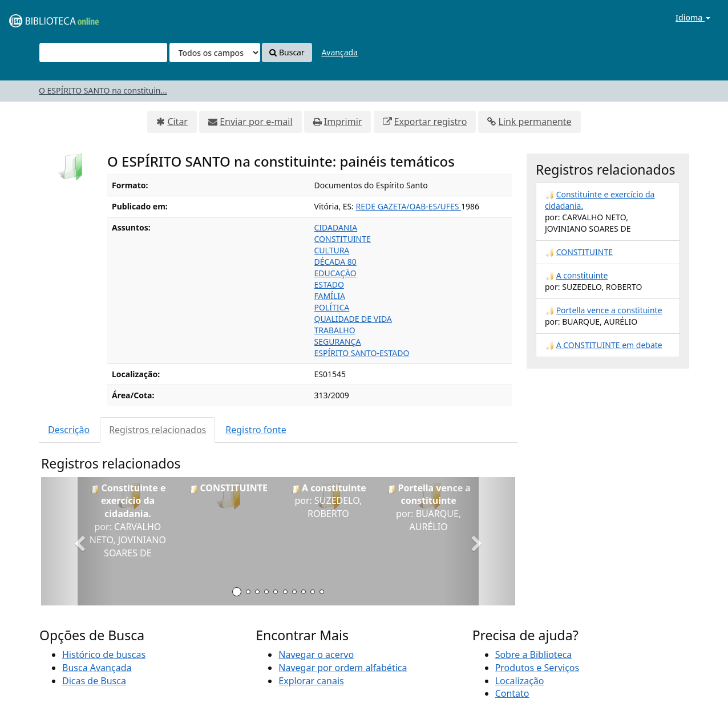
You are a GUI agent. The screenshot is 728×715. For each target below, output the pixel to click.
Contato (512, 693)
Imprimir (343, 122)
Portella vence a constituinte (609, 310)
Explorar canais (311, 681)
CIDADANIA (336, 227)
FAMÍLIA (330, 296)
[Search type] (215, 52)
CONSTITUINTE (343, 239)
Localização (520, 681)
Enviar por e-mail (256, 122)
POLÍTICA (332, 307)
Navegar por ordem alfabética (343, 668)
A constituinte (582, 275)
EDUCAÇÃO (335, 273)
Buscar (287, 52)
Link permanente (535, 122)
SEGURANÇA (338, 342)
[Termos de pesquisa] (103, 52)
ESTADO (329, 284)
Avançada (339, 52)
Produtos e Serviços (537, 668)
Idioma (693, 17)
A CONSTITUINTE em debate (609, 345)
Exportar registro (431, 122)
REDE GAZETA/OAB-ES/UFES (409, 206)
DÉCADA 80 (335, 262)
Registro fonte (256, 430)
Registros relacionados (157, 430)
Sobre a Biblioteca (534, 655)
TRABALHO (335, 330)
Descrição (69, 430)
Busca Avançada (97, 668)
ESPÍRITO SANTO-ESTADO (362, 353)
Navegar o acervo (316, 655)
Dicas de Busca (94, 681)
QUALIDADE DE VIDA (353, 319)
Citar (177, 122)
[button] (77, 541)
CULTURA (332, 250)
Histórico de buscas (104, 655)
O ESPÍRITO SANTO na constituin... (103, 90)
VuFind (37, 17)
